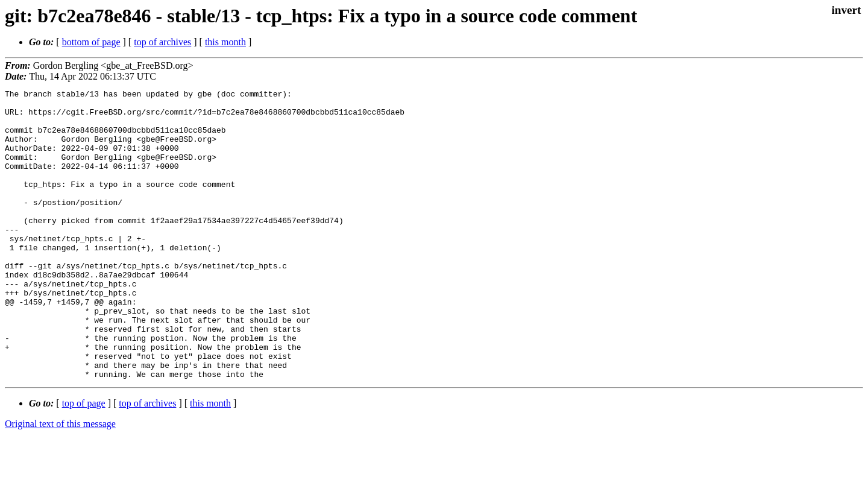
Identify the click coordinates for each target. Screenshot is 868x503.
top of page (84, 461)
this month (225, 42)
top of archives (162, 42)
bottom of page (91, 42)
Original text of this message (60, 482)
